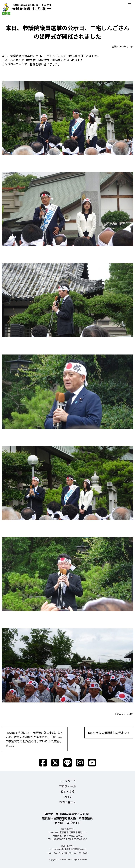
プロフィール (67, 786)
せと (27, 8)
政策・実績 (67, 791)
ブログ (130, 714)
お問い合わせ (67, 802)
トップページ (67, 781)
